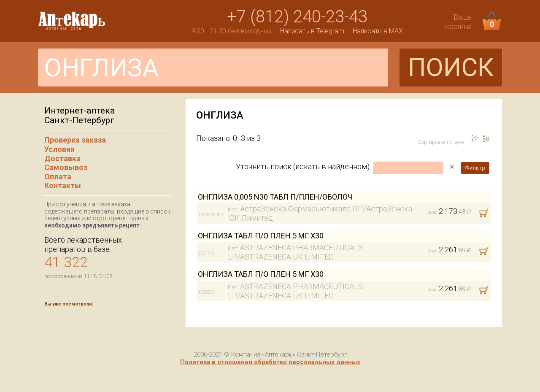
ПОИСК (451, 67)
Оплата (58, 177)
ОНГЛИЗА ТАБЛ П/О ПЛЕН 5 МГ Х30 (261, 236)
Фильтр (475, 168)
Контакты (63, 185)
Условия (59, 149)
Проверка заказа (75, 140)
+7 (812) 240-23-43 (297, 17)
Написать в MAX (378, 31)
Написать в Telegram (312, 31)
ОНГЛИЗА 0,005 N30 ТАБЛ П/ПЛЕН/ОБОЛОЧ (275, 197)
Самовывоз (66, 167)
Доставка (62, 158)
